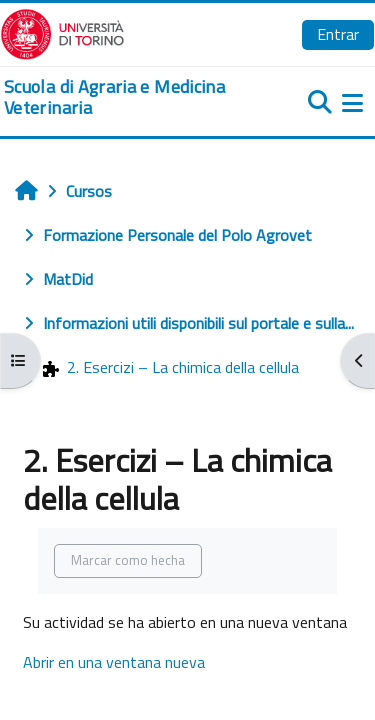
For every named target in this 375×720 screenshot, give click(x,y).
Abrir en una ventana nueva (114, 662)
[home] (125, 97)
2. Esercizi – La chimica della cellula (171, 367)
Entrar (338, 34)
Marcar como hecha (128, 560)
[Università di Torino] (62, 32)
